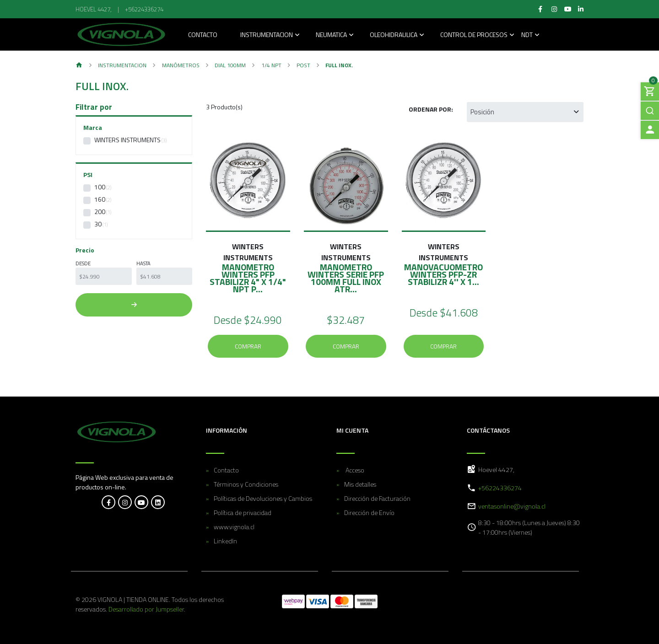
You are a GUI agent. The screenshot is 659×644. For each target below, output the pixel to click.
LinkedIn (225, 541)
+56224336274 (144, 9)
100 (100, 187)
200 (100, 212)
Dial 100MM (230, 65)
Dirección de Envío (369, 513)
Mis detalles (360, 484)
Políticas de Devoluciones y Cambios (263, 498)
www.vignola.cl (234, 527)
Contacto (203, 35)
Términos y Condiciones (246, 484)
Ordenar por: (431, 109)
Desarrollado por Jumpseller (146, 609)
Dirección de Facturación (377, 498)
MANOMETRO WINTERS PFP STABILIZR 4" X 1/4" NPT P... (248, 278)
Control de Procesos (474, 35)
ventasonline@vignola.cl (512, 506)
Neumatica (331, 35)
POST (303, 65)
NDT (527, 35)
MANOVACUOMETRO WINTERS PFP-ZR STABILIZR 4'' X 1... (443, 274)
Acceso (354, 470)
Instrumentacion (267, 35)
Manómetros (181, 65)
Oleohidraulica (394, 35)
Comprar (248, 346)
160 (100, 199)
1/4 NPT (271, 65)
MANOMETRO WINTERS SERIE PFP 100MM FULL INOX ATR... (346, 278)
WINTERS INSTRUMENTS (127, 140)
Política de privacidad (243, 513)
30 (98, 224)
